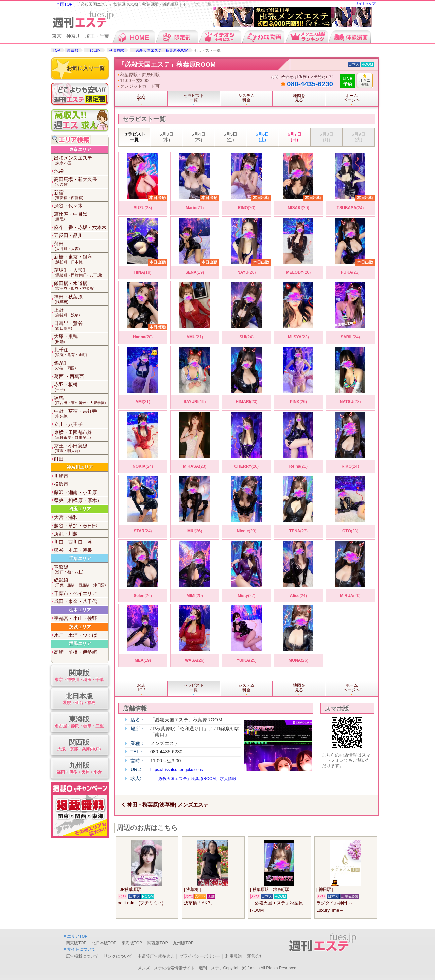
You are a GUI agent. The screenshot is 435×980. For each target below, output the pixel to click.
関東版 (79, 676)
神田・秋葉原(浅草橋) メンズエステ (168, 805)
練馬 (81, 400)
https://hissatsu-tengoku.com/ (177, 770)
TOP (56, 50)
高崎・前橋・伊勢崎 (75, 652)
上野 (81, 312)
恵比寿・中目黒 (81, 217)
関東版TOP (76, 943)
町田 (59, 459)
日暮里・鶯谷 (81, 326)
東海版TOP (132, 943)
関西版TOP (157, 943)
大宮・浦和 (66, 517)
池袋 (59, 171)
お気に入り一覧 (86, 68)
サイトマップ (365, 4)
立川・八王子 (68, 424)
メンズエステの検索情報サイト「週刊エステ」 (180, 968)
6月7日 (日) (294, 137)
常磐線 (81, 569)
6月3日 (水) (166, 137)
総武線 (81, 583)
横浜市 (61, 484)
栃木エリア (80, 610)
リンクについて (118, 956)
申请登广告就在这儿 (156, 956)
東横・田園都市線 (81, 435)
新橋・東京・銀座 (81, 259)
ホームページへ (352, 98)
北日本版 (79, 699)
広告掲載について (82, 956)
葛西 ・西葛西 (69, 376)
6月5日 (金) (230, 137)
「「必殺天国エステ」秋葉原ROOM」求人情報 (193, 779)
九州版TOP (183, 943)
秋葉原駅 (117, 50)
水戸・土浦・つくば (75, 635)
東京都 (73, 50)
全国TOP (64, 4)
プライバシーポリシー (200, 956)
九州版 (79, 769)
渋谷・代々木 (68, 206)
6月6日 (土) (262, 137)
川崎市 (61, 476)
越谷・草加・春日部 (75, 526)
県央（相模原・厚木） (78, 500)
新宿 (81, 195)
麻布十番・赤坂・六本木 (80, 227)
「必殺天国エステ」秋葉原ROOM (160, 50)
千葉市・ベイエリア (75, 593)
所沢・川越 (66, 534)
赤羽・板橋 (81, 387)
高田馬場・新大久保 (81, 182)
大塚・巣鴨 (81, 339)
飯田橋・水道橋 (81, 286)
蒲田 (81, 246)
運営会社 (255, 956)
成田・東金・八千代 (75, 601)
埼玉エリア (80, 509)
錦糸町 (81, 366)
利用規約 (233, 956)
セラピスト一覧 (134, 137)
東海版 (79, 722)
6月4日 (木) (198, 137)
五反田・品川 (68, 235)
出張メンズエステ (81, 160)
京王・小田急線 (81, 448)
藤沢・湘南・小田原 (75, 492)
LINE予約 (348, 81)
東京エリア (80, 150)
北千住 (81, 352)
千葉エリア (80, 558)
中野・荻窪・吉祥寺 (81, 413)
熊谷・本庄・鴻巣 (73, 550)
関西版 (79, 745)
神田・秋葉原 (81, 299)
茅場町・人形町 (81, 273)
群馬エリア (80, 643)
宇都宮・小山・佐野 (75, 618)
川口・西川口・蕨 (73, 542)
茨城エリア (80, 627)
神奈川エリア (80, 467)
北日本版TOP (104, 943)
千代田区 (93, 50)
